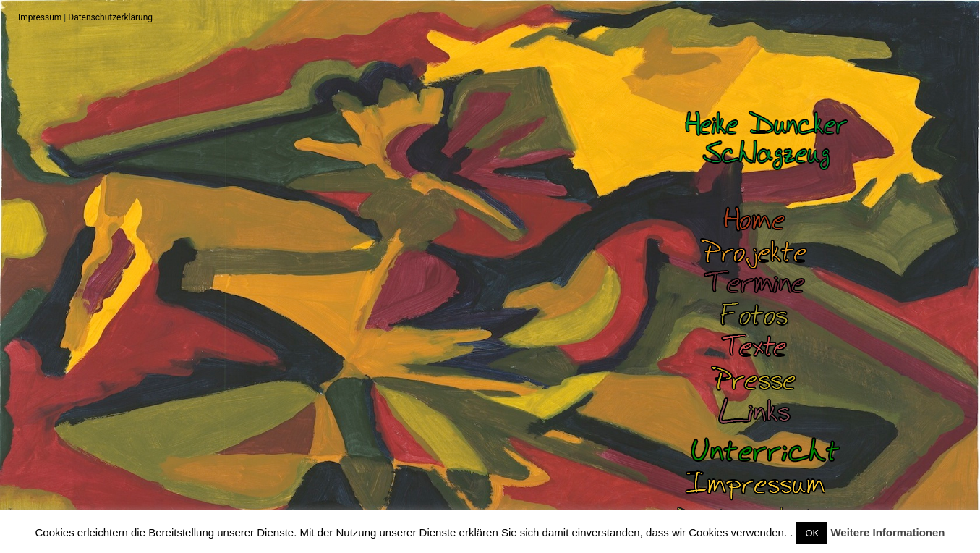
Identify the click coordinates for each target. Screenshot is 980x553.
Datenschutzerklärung (110, 17)
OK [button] (812, 533)
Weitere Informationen (887, 532)
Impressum (40, 17)
